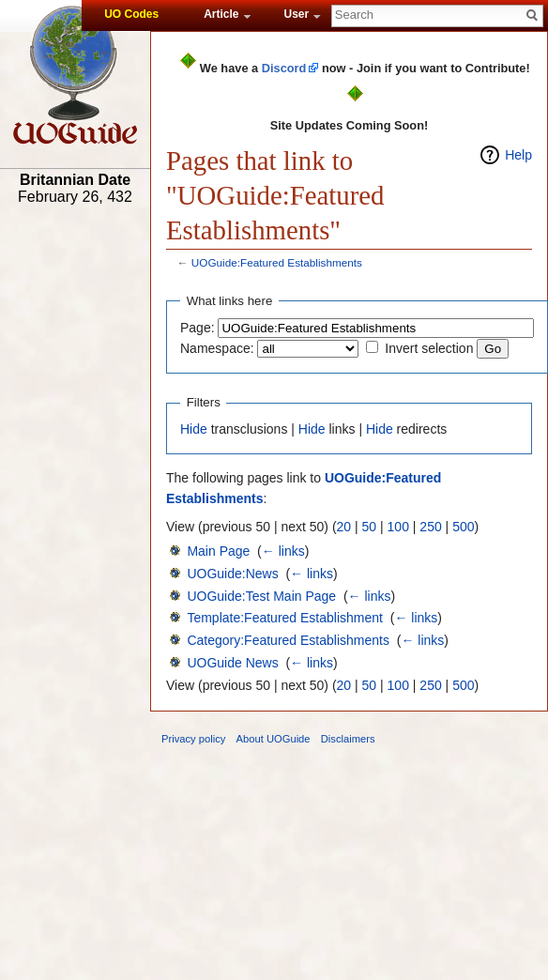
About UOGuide (274, 739)
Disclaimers (348, 739)
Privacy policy (193, 739)
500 (463, 527)
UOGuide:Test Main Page (261, 596)
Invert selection (429, 348)
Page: (198, 328)
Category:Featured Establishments (288, 640)
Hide (194, 429)
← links (283, 551)
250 (430, 527)
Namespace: (217, 348)
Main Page (218, 551)
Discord (284, 68)
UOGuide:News (232, 574)
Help (518, 155)
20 (344, 527)
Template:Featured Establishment (285, 618)
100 (398, 527)
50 (370, 527)
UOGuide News (232, 663)
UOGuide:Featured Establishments (277, 262)
